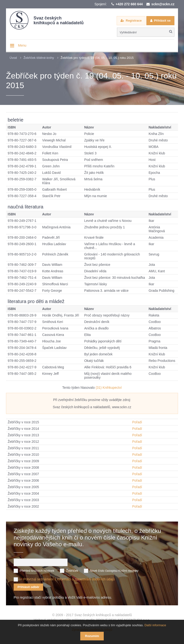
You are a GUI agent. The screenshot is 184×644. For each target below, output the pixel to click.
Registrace (134, 21)
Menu (22, 45)
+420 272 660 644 (129, 4)
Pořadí (137, 422)
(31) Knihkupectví (109, 388)
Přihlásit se (162, 21)
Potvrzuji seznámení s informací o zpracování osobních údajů (69, 579)
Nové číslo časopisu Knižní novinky (114, 570)
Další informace (155, 625)
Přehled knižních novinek (37, 570)
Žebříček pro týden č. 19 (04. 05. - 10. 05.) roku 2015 (97, 58)
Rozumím (92, 636)
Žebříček (72, 570)
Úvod (13, 58)
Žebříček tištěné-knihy (39, 58)
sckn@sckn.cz (163, 4)
